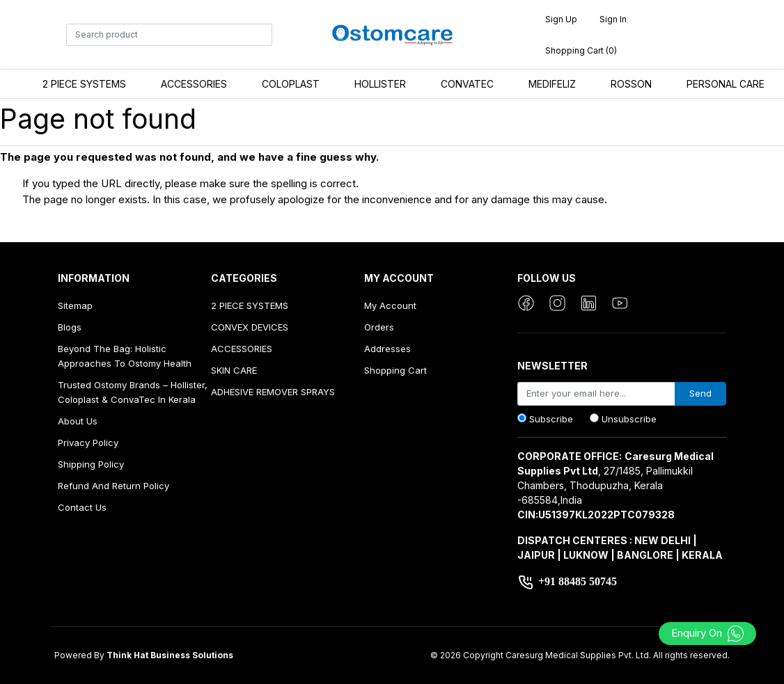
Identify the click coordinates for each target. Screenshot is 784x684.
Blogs (70, 327)
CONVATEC (467, 84)
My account (390, 305)
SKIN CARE (234, 370)
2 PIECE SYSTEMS (84, 84)
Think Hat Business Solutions (170, 655)
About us (78, 421)
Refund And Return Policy (113, 486)
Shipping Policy (91, 464)
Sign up (561, 19)
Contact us (82, 507)
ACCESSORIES (194, 84)
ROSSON (631, 84)
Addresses (387, 349)
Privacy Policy (88, 443)
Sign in (613, 19)
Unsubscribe (629, 419)
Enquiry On (708, 633)
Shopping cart (395, 370)
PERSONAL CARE (726, 84)
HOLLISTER (380, 84)
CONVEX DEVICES (250, 327)
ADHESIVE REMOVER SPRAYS (273, 392)
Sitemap (75, 305)
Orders (379, 327)
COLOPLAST (291, 84)
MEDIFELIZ (552, 84)
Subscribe (551, 419)
